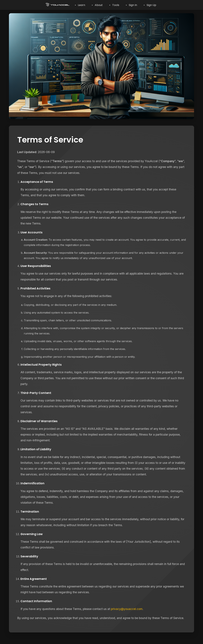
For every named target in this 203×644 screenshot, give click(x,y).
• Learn (80, 5)
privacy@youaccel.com (127, 609)
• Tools (114, 5)
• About (97, 5)
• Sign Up (150, 5)
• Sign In (131, 5)
